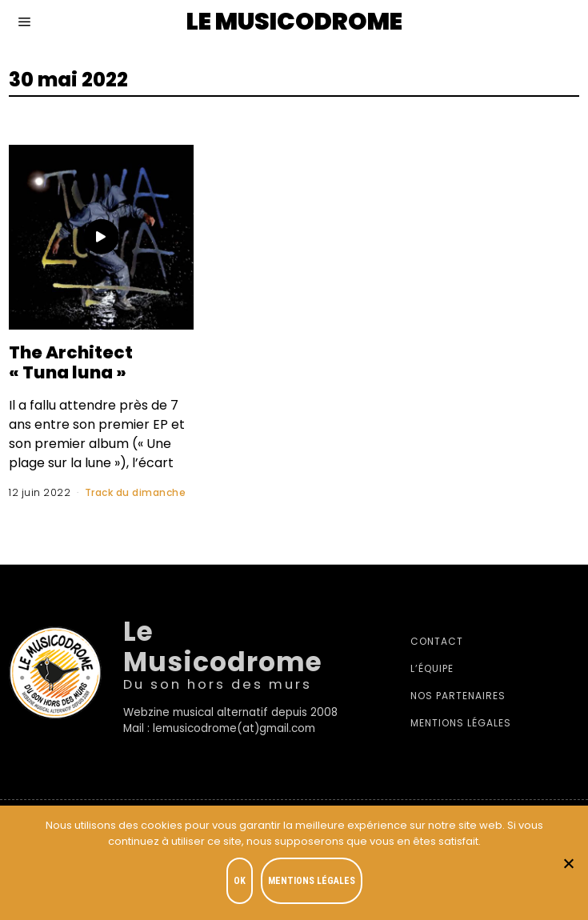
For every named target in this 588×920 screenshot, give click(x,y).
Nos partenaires (458, 696)
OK (240, 881)
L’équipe (432, 668)
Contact (437, 641)
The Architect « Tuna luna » (72, 362)
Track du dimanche (136, 492)
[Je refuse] (568, 863)
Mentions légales (461, 723)
